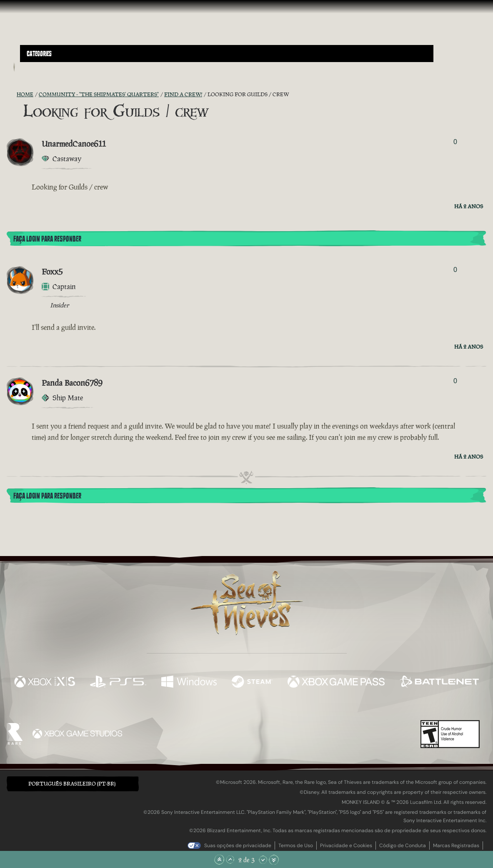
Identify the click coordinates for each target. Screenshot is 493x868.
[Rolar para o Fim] (274, 860)
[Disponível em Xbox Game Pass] (336, 683)
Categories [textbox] (39, 54)
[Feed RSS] (12, 95)
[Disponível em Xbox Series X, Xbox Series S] (45, 683)
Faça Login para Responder (47, 239)
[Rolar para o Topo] (219, 860)
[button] (227, 54)
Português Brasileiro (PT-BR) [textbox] (72, 784)
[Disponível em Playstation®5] (118, 683)
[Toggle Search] (38, 67)
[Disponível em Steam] (252, 683)
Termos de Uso (296, 846)
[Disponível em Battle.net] (439, 683)
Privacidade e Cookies (346, 846)
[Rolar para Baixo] (263, 860)
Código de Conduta (403, 846)
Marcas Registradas (456, 846)
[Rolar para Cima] (230, 860)
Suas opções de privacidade (238, 846)
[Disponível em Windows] (189, 683)
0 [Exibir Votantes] (455, 142)
